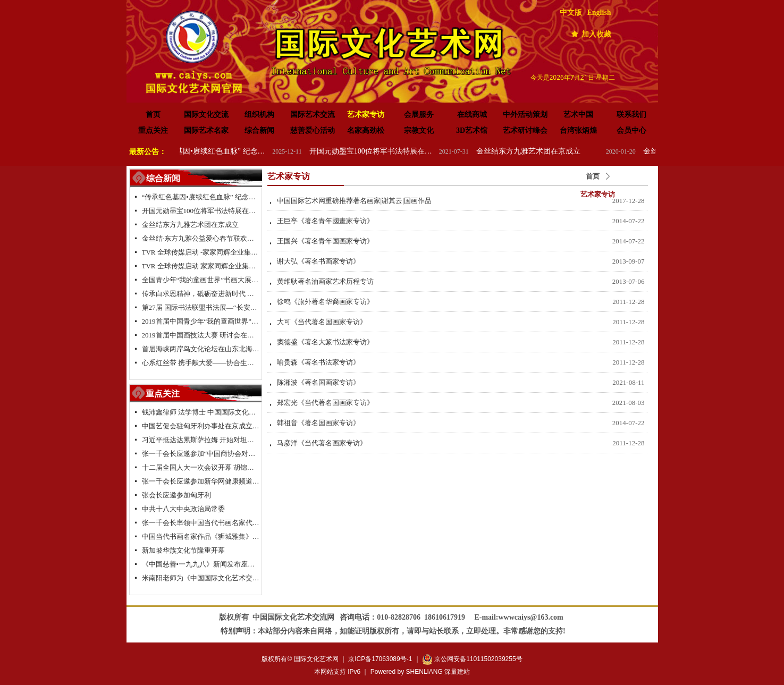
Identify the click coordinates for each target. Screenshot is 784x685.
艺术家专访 (598, 194)
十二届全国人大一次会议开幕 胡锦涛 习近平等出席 (201, 467)
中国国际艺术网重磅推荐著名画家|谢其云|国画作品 (354, 201)
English (599, 12)
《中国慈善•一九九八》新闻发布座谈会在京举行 (201, 564)
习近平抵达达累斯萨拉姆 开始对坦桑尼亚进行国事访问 (201, 440)
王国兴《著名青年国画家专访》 (325, 241)
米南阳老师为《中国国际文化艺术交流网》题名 (201, 578)
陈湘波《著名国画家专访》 (318, 382)
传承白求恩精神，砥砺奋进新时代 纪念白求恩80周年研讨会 (201, 294)
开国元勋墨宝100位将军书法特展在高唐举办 (382, 151)
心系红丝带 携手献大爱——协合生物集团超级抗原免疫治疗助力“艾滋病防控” (201, 363)
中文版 (571, 12)
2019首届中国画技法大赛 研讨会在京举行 (201, 335)
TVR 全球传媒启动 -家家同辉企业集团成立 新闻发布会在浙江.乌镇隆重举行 (201, 252)
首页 (593, 176)
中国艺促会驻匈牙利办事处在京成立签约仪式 (201, 426)
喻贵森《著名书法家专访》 (318, 362)
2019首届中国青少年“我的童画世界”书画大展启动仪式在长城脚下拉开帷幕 (201, 321)
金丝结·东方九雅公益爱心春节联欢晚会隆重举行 (201, 238)
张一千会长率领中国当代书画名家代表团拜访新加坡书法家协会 (201, 523)
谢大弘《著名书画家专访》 (318, 261)
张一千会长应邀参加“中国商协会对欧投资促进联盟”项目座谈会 (201, 454)
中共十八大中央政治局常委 (183, 509)
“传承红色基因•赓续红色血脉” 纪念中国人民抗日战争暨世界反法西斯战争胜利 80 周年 (215, 151)
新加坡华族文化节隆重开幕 (183, 550)
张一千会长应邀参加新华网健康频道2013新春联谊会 (201, 481)
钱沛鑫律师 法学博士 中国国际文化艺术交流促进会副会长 (201, 412)
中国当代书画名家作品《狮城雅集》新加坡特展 (201, 536)
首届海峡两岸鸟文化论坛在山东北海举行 (201, 349)
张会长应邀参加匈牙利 (176, 495)
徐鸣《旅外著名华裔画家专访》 (325, 302)
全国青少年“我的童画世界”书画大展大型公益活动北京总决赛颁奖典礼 (201, 280)
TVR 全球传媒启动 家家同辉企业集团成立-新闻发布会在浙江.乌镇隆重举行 (201, 266)
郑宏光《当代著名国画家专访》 (325, 403)
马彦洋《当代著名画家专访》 (322, 443)
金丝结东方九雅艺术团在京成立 (538, 151)
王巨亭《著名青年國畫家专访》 (325, 221)
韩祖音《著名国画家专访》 (318, 423)
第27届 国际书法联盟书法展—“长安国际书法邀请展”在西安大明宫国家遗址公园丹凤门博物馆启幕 (201, 307)
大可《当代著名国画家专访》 (322, 322)
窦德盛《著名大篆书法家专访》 (325, 342)
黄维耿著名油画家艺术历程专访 (325, 281)
